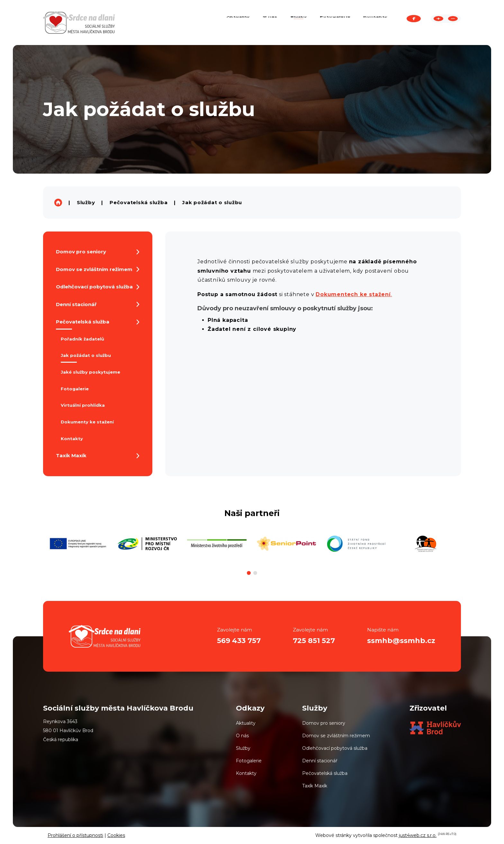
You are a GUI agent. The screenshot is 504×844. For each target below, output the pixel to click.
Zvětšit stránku (438, 23)
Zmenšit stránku (453, 23)
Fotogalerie (249, 761)
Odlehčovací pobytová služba (335, 748)
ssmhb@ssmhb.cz (401, 641)
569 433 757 (239, 641)
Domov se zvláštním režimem (336, 736)
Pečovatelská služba (139, 202)
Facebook (414, 23)
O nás (242, 736)
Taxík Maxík (315, 786)
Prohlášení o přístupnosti (75, 835)
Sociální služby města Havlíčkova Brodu (58, 203)
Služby (86, 202)
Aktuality (246, 723)
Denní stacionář (320, 761)
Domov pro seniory (324, 723)
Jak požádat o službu (212, 202)
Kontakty (246, 773)
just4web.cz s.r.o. (418, 835)
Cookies (116, 835)
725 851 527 (314, 641)
